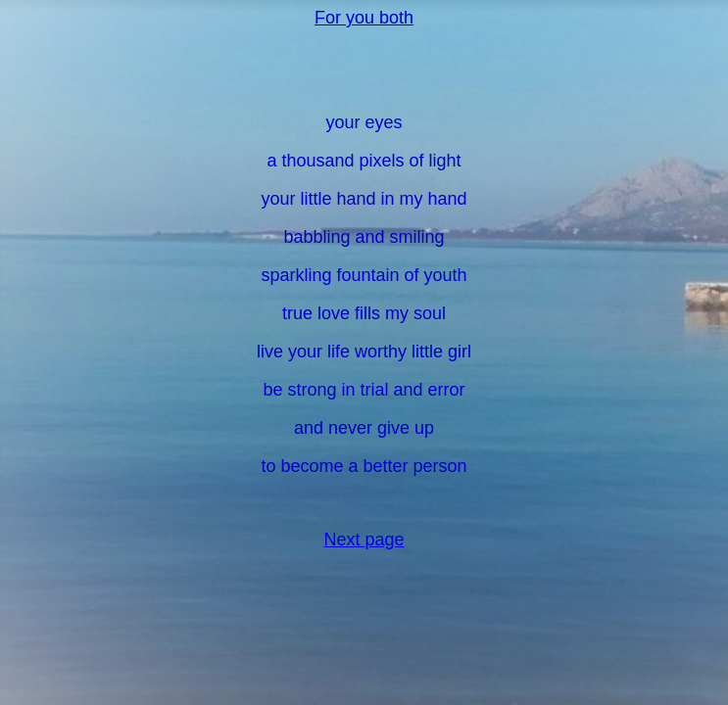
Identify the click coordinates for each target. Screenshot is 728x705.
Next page (364, 540)
